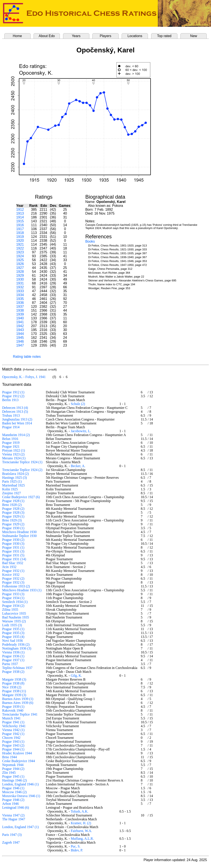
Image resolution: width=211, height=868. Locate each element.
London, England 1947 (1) (20, 827)
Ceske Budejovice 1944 (19, 761)
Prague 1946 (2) (13, 800)
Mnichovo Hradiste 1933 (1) (22, 590)
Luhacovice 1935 (14, 613)
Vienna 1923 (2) (13, 454)
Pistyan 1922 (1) (14, 450)
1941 (20, 322)
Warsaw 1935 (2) (14, 621)
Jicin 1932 (9, 567)
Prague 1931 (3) (13, 551)
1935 (20, 299)
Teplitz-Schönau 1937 (17, 668)
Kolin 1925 (10, 489)
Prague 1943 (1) (13, 742)
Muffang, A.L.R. (82, 839)
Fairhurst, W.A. (81, 831)
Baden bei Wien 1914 (17, 423)
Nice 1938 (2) (12, 687)
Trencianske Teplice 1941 (20, 714)
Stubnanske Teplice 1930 (19, 536)
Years (76, 36)
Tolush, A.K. (79, 811)
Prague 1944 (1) (13, 749)
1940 (20, 318)
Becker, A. (78, 466)
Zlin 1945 (9, 773)
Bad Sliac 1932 (13, 563)
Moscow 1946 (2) (14, 792)
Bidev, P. (77, 850)
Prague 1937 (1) (13, 660)
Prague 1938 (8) (13, 683)
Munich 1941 (11, 718)
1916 (20, 225)
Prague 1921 (11, 447)
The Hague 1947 (14, 819)
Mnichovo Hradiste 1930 (19, 532)
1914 (20, 217)
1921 (20, 244)
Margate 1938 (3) (14, 679)
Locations (135, 36)
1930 (20, 279)
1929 (20, 275)
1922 (20, 248)
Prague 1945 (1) (13, 776)
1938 (20, 310)
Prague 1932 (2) (13, 578)
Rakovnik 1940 (13, 710)
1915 (20, 221)
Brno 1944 (9, 757)
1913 (20, 213)
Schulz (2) (78, 404)
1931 (20, 283)
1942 (20, 326)
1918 (20, 233)
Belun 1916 (10, 439)
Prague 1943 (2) (13, 745)
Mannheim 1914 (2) (16, 435)
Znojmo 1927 (12, 493)
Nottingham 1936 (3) (17, 648)
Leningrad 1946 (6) (16, 808)
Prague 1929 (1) (13, 516)
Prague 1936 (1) (13, 656)
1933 (20, 291)
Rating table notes (27, 357)
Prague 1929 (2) (13, 524)
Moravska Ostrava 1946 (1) (21, 796)
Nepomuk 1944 (13, 765)
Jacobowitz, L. (81, 431)
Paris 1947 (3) (12, 835)
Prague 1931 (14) (14, 559)
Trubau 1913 (11, 415)
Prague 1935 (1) (13, 629)
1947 (20, 345)
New (194, 36)
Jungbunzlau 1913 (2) (17, 419)
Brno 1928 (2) (12, 505)
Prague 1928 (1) (13, 501)
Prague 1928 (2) (13, 509)
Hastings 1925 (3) (15, 478)
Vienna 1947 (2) (13, 815)
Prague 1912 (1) (13, 392)
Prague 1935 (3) (13, 633)
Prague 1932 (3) (13, 582)
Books (90, 241)
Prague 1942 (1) (13, 734)
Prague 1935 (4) (13, 637)
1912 (20, 210)
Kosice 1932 (11, 575)
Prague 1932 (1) (13, 571)
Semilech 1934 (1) (15, 602)
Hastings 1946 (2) (15, 780)
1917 (20, 229)
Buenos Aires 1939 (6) (18, 703)
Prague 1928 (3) (13, 512)
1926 (20, 264)
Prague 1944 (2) (13, 769)
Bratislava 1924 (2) (16, 474)
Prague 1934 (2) (13, 606)
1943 (20, 330)
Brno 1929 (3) (12, 520)
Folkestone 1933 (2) (16, 586)
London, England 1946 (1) (20, 784)
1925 (20, 260)
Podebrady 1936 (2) (16, 644)
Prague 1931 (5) (13, 555)
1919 (20, 237)
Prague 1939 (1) (13, 707)
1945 (20, 338)
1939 (20, 314)
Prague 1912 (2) (13, 396)
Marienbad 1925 (13, 485)
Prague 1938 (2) (13, 672)
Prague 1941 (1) (13, 722)
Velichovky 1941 (14, 726)
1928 (20, 272)
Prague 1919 (11, 443)
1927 (20, 268)
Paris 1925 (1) (12, 481)
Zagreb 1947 (11, 842)
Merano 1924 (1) (14, 458)
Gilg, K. (76, 676)
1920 (20, 241)
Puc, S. (76, 846)
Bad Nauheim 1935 (16, 617)
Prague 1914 (11, 427)
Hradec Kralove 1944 (17, 753)
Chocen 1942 (11, 738)
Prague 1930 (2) (13, 540)
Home (17, 36)
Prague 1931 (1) (13, 547)
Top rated (164, 36)
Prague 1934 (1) (13, 598)
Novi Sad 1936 (12, 641)
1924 (20, 256)
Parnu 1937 (10, 664)
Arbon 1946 (10, 804)
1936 (20, 303)
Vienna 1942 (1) (13, 730)
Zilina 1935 (10, 610)
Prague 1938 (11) (14, 691)
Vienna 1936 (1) (13, 652)
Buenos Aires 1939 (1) (18, 699)
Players (105, 36)
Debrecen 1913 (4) (15, 408)
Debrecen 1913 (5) (15, 412)
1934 (20, 295)
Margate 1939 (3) (14, 695)
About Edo (47, 36)
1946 (20, 341)
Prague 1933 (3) (13, 594)
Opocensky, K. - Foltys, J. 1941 (24, 377)
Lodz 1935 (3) (12, 625)
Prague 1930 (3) (13, 544)
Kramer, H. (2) (81, 823)
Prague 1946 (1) (13, 788)
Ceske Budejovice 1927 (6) (21, 497)
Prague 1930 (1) (13, 528)
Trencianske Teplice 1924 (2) (22, 470)
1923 (20, 252)
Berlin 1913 (10, 400)
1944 (20, 334)
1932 (20, 287)
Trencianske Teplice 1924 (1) (22, 462)
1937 (20, 307)
